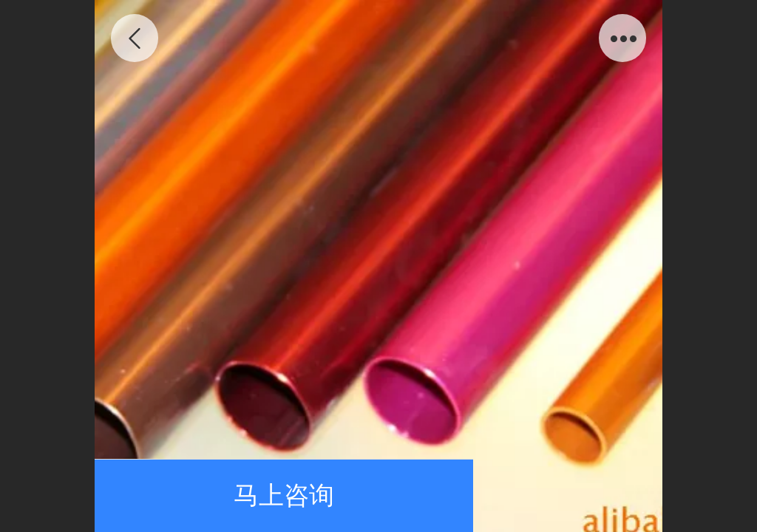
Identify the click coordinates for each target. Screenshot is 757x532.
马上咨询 (284, 495)
